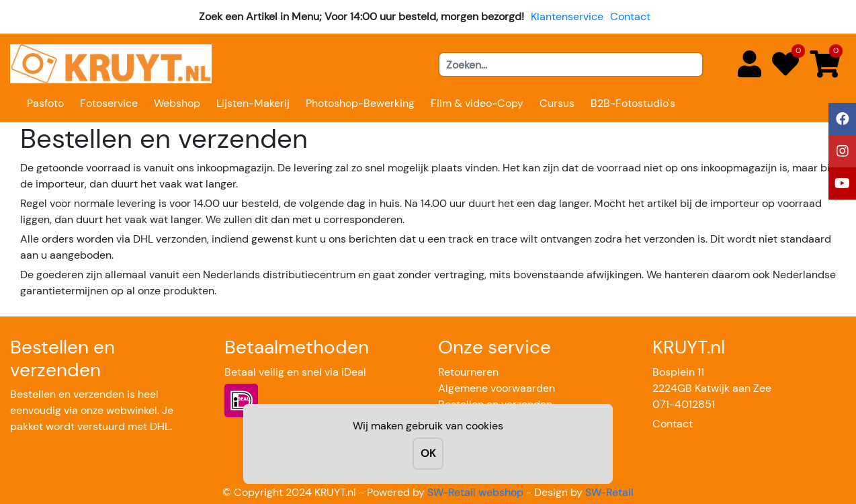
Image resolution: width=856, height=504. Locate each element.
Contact (630, 16)
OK (428, 453)
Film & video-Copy (477, 103)
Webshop (177, 103)
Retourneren (468, 372)
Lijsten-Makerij (253, 103)
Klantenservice (567, 16)
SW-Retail (609, 492)
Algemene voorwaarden (497, 388)
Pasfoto (45, 103)
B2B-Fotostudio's (633, 103)
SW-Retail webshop (475, 492)
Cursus (557, 103)
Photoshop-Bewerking (360, 103)
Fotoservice (109, 103)
